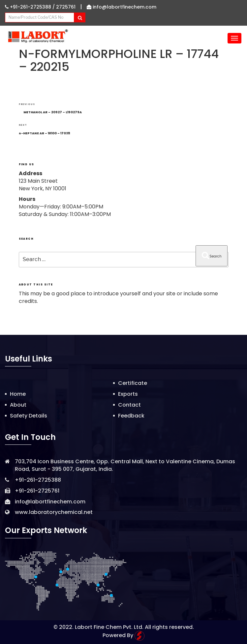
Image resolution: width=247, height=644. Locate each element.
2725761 (66, 7)
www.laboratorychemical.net (54, 512)
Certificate (133, 383)
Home (18, 394)
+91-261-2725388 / (31, 7)
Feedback (131, 416)
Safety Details (29, 416)
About (18, 405)
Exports (128, 394)
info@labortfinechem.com (122, 7)
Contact (129, 405)
